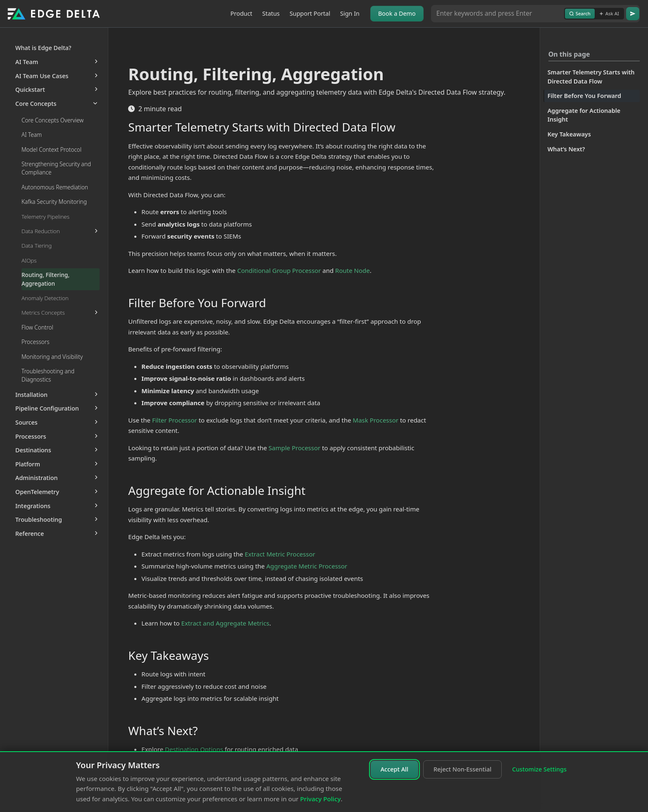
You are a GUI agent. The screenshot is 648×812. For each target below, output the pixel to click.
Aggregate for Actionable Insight (584, 115)
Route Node (353, 270)
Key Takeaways (569, 134)
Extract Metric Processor (280, 554)
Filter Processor (175, 420)
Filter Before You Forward (584, 96)
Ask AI (609, 13)
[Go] (633, 14)
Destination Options (194, 749)
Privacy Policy (320, 799)
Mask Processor (376, 420)
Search (580, 13)
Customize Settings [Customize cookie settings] (539, 769)
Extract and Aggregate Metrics (225, 623)
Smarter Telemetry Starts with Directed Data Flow (591, 77)
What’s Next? (566, 149)
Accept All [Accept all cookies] (394, 769)
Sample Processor (294, 448)
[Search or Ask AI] (498, 13)
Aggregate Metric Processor (307, 566)
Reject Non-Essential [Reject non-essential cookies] (462, 769)
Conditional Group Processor (279, 270)
